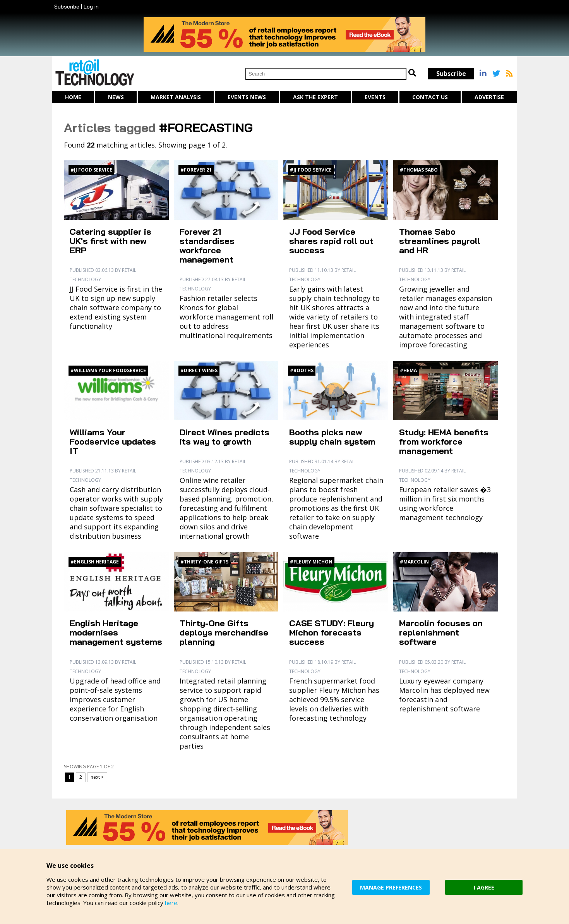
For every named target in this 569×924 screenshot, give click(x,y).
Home (73, 97)
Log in (91, 7)
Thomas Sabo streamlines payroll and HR (440, 241)
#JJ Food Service (91, 170)
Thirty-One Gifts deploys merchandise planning (224, 632)
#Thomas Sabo (419, 170)
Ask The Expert (315, 97)
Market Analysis (176, 97)
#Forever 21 (196, 170)
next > (97, 777)
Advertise (489, 97)
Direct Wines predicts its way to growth (225, 437)
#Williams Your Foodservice (108, 370)
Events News (247, 97)
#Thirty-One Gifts (204, 562)
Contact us (430, 97)
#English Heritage (95, 562)
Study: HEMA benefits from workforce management (444, 441)
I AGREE (484, 887)
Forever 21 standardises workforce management (207, 246)
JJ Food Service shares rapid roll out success (331, 241)
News (116, 97)
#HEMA (408, 370)
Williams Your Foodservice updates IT (113, 441)
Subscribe (67, 7)
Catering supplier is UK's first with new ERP (111, 241)
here (171, 903)
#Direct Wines (199, 370)
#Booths (302, 370)
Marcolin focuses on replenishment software (441, 632)
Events (375, 97)
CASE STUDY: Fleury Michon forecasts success (332, 632)
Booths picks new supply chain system (332, 437)
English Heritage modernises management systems (116, 632)
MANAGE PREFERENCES (391, 887)
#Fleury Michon (311, 562)
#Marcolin (414, 562)
